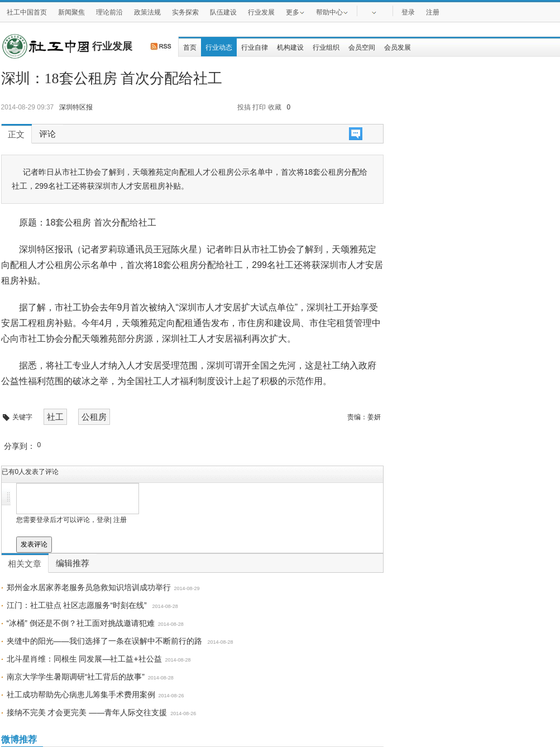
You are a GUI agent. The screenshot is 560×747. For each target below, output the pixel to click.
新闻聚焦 (71, 12)
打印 (259, 107)
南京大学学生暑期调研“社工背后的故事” (76, 677)
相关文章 (25, 564)
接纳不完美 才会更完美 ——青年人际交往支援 (87, 712)
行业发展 (261, 12)
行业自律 (255, 47)
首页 (190, 47)
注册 (433, 12)
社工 (55, 417)
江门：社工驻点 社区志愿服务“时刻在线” (78, 605)
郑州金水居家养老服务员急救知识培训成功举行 (89, 587)
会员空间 (362, 47)
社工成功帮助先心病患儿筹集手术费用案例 (81, 695)
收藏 (275, 107)
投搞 (244, 107)
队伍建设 (223, 12)
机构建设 (290, 47)
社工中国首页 (27, 12)
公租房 (94, 417)
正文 (16, 135)
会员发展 (398, 47)
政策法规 (147, 12)
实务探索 (185, 12)
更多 (295, 12)
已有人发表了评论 (30, 472)
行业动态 (219, 47)
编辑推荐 (73, 563)
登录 (408, 12)
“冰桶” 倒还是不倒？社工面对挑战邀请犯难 (81, 623)
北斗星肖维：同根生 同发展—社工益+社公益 (84, 659)
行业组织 (326, 47)
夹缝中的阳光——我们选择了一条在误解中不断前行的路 (106, 641)
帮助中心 (332, 12)
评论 (47, 134)
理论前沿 (109, 12)
